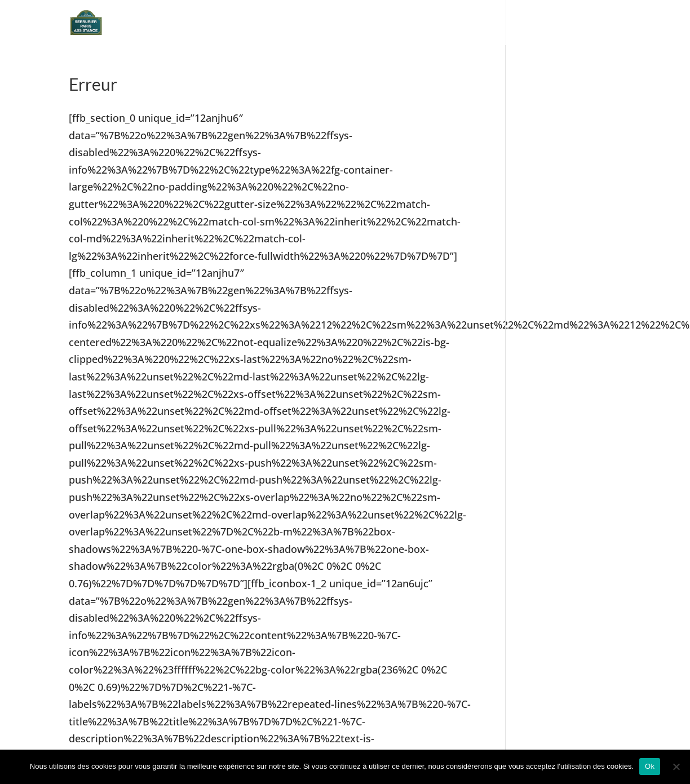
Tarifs (545, 23)
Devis (501, 23)
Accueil (452, 23)
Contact (598, 23)
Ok (650, 766)
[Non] (676, 767)
